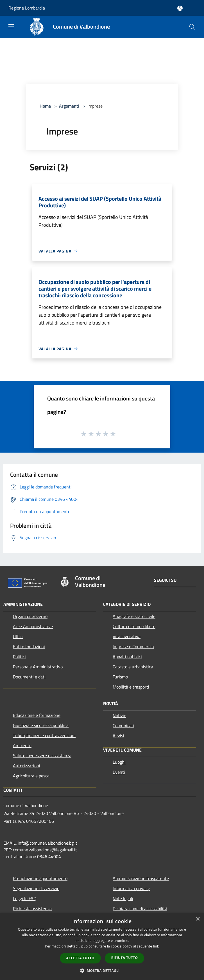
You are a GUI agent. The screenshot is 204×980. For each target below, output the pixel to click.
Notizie (119, 715)
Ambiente (22, 745)
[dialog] (102, 947)
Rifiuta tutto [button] (125, 958)
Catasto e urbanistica (133, 667)
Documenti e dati (29, 677)
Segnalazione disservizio (36, 888)
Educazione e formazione (37, 715)
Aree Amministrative (33, 626)
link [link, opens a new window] (156, 946)
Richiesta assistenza (32, 909)
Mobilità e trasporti (131, 687)
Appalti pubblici (127, 657)
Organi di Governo (30, 616)
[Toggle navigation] (11, 26)
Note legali (123, 898)
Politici (19, 657)
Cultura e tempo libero (134, 626)
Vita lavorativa (127, 636)
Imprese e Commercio (133, 647)
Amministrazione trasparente (141, 878)
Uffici (18, 636)
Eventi (119, 772)
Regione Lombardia (27, 8)
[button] (102, 970)
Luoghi (119, 762)
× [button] (198, 919)
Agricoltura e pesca (31, 776)
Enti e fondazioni (29, 647)
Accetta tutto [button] (80, 958)
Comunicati (123, 726)
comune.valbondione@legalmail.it (45, 850)
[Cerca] (192, 27)
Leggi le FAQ (25, 898)
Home (45, 106)
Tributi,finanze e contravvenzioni (44, 735)
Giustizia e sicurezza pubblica (41, 725)
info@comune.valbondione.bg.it (47, 843)
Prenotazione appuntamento (40, 878)
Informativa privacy (131, 888)
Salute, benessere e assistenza (42, 756)
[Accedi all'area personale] (180, 8)
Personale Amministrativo (38, 667)
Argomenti (69, 106)
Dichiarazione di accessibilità (140, 909)
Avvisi (118, 736)
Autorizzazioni (27, 766)
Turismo (120, 677)
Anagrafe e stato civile (134, 616)
